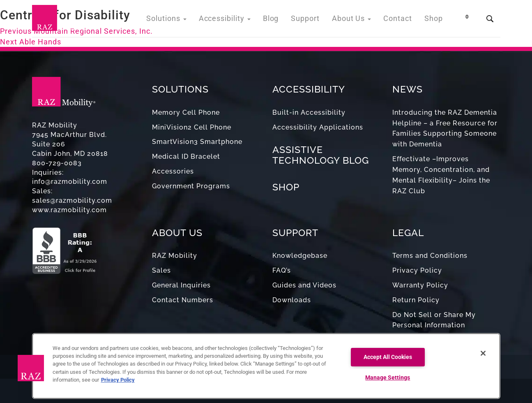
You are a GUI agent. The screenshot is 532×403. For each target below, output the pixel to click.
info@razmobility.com (70, 182)
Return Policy (416, 300)
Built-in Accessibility (309, 112)
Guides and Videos (304, 285)
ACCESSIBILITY (309, 89)
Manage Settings (388, 378)
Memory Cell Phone (186, 112)
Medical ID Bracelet (186, 156)
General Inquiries (181, 285)
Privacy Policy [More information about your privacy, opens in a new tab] (118, 380)
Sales (161, 270)
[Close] (483, 353)
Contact (401, 20)
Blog (282, 20)
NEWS (408, 89)
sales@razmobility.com (72, 200)
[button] (31, 368)
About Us (358, 20)
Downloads (292, 300)
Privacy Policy (417, 270)
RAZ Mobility (175, 256)
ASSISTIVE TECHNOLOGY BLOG (321, 155)
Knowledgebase (300, 256)
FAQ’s (282, 270)
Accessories (173, 171)
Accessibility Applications (318, 127)
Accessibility (239, 20)
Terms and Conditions (430, 256)
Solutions (186, 20)
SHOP (286, 187)
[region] (266, 366)
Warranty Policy (420, 285)
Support (314, 20)
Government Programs (191, 186)
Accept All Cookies (388, 357)
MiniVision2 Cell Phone (192, 127)
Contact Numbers (183, 300)
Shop (434, 20)
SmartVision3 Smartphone (197, 142)
